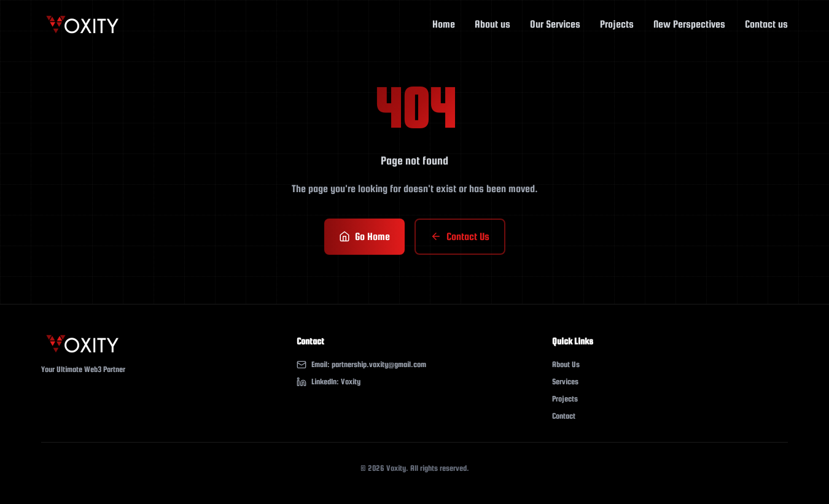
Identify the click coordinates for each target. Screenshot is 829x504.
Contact (564, 416)
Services (565, 382)
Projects (565, 399)
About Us (566, 364)
